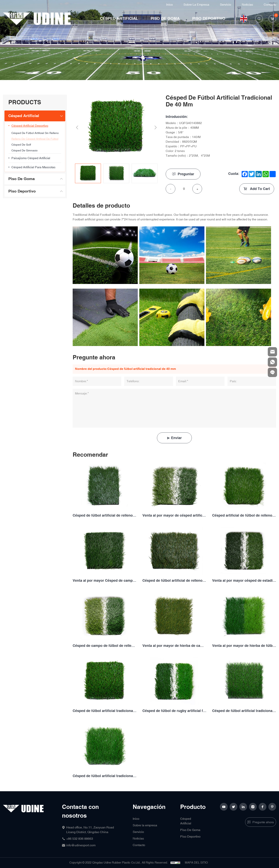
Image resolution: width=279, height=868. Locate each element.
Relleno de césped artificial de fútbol (35, 139)
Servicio (226, 5)
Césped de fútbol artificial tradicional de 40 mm (105, 711)
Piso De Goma (165, 19)
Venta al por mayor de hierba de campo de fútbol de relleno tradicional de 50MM (174, 646)
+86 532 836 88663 (80, 839)
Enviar (176, 438)
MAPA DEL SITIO (196, 863)
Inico (170, 5)
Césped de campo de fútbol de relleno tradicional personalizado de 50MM (105, 646)
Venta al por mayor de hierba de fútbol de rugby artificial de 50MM (244, 646)
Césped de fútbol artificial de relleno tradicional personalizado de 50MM (105, 516)
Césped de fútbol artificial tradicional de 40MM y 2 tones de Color (244, 711)
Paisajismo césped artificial (31, 158)
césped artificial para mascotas (33, 167)
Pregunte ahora (263, 822)
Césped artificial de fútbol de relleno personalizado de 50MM (244, 516)
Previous (77, 128)
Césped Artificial (119, 19)
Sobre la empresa (196, 5)
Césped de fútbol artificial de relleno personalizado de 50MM (174, 581)
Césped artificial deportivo (30, 126)
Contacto (270, 5)
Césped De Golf (21, 145)
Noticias (247, 5)
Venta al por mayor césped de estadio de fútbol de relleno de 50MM (244, 581)
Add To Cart (259, 189)
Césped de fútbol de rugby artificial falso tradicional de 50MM (174, 711)
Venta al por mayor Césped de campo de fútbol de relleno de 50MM (105, 581)
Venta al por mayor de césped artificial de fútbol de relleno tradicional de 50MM (174, 516)
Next (155, 128)
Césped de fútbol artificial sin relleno (35, 133)
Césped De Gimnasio (25, 151)
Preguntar (186, 174)
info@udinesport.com (81, 845)
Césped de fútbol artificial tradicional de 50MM (105, 776)
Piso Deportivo (209, 19)
